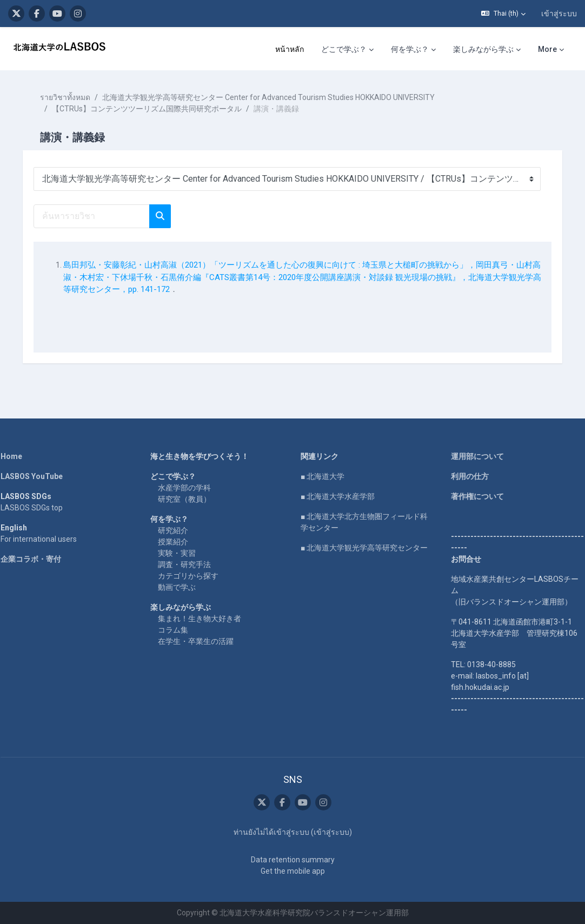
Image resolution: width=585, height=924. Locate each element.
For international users (46, 539)
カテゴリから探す (192, 576)
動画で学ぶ (181, 587)
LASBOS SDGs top (39, 508)
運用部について (474, 456)
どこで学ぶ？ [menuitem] (344, 49)
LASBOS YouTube (39, 476)
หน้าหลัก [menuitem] (290, 49)
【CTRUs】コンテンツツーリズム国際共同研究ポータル (154, 109)
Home (19, 456)
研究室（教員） (189, 499)
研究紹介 (177, 530)
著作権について (474, 496)
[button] (503, 14)
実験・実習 (181, 553)
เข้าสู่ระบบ (559, 14)
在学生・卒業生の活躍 (200, 641)
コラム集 (177, 630)
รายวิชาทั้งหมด (73, 97)
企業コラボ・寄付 (38, 559)
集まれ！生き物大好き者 (204, 619)
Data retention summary (293, 860)
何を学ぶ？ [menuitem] (410, 49)
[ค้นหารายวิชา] (99, 216)
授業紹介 (177, 542)
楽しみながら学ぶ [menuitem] (483, 49)
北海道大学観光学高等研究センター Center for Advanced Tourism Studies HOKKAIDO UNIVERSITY (276, 97)
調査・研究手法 (189, 564)
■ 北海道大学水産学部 (338, 496)
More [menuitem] (547, 49)
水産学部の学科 (189, 488)
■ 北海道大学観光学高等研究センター (364, 548)
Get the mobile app (293, 871)
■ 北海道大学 (323, 476)
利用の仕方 (466, 476)
